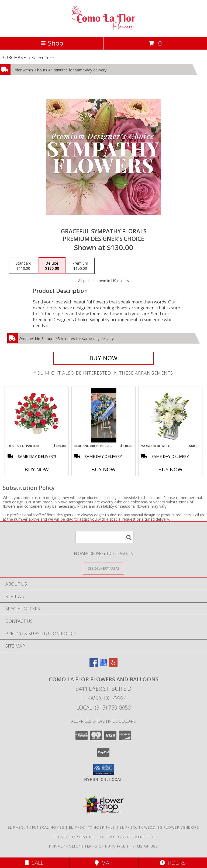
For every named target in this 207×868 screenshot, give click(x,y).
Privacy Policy (65, 846)
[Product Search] (105, 537)
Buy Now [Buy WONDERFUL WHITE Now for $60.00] (170, 469)
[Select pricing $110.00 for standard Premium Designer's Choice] (23, 266)
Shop (52, 43)
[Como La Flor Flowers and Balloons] (103, 29)
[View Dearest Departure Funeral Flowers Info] (37, 415)
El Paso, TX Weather (74, 837)
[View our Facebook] (94, 665)
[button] (104, 769)
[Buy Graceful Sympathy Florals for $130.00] (103, 358)
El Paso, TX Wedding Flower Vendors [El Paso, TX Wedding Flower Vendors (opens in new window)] (159, 827)
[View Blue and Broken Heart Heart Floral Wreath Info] (104, 415)
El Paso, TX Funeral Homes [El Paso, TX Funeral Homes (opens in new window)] (36, 827)
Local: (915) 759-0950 (103, 708)
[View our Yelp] (113, 665)
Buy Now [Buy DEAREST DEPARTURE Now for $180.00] (37, 469)
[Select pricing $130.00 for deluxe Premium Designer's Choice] (52, 266)
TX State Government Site (127, 837)
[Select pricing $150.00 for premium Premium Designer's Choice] (80, 266)
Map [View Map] (103, 863)
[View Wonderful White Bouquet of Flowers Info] (170, 415)
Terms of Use (144, 846)
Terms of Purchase (105, 846)
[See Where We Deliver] (103, 568)
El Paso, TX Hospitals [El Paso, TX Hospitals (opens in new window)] (92, 827)
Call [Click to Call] (34, 863)
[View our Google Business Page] (103, 665)
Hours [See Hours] (173, 863)
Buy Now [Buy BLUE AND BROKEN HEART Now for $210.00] (103, 469)
